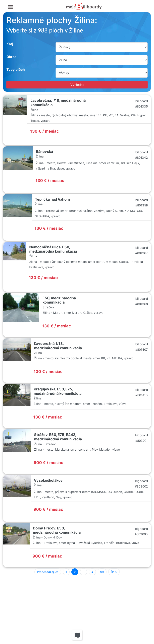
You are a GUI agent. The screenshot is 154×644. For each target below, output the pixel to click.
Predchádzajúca (48, 572)
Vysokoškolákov (48, 480)
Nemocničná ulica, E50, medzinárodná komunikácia (53, 249)
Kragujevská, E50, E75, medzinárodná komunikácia (58, 391)
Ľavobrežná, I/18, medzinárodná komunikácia (58, 346)
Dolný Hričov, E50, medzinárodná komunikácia (57, 530)
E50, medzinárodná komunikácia (59, 300)
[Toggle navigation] (10, 7)
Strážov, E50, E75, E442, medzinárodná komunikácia (58, 437)
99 (102, 572)
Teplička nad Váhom (52, 199)
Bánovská (44, 152)
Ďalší (114, 572)
